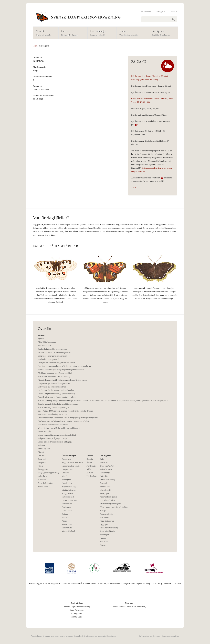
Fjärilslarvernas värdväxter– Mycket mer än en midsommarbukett (64, 421)
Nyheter (41, 339)
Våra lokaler (67, 504)
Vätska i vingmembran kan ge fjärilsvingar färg (56, 394)
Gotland (65, 514)
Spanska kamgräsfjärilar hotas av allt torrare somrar (58, 404)
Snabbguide (67, 480)
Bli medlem (146, 12)
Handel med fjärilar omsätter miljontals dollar (56, 390)
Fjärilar (103, 545)
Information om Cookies (149, 636)
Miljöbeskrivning (69, 487)
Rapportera (66, 459)
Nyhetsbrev (42, 476)
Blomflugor (104, 535)
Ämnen (89, 462)
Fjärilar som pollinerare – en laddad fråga (54, 377)
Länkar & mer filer (69, 500)
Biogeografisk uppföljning (48, 473)
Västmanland (67, 528)
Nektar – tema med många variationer (53, 414)
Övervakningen (101, 33)
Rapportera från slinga (71, 466)
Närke (64, 521)
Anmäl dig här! (44, 449)
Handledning (67, 483)
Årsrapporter (43, 469)
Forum (132, 33)
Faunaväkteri (105, 487)
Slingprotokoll (68, 493)
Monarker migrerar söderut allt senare (53, 425)
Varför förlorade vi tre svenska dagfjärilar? (55, 352)
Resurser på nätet (107, 514)
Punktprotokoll (68, 497)
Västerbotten (67, 524)
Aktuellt (45, 33)
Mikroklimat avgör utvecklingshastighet (54, 407)
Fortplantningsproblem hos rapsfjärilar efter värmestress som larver (64, 366)
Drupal (77, 636)
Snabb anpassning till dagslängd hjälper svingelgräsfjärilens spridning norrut (68, 418)
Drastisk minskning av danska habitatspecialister (57, 397)
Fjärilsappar (104, 517)
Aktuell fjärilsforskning (47, 342)
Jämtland (65, 517)
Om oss (72, 33)
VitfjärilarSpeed (106, 469)
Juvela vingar (105, 473)
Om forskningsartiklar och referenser (52, 349)
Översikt (90, 459)
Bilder (89, 469)
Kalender (41, 445)
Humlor (103, 538)
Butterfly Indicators (45, 483)
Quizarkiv (104, 476)
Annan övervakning (108, 480)
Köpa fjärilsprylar (107, 521)
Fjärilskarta (66, 507)
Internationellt (105, 490)
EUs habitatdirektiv (107, 500)
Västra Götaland (68, 531)
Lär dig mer (163, 33)
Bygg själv (104, 524)
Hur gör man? (67, 469)
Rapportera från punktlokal (73, 462)
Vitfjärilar (104, 462)
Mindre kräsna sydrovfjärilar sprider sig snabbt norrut (59, 428)
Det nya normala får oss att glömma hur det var (56, 363)
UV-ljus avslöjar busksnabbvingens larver (54, 383)
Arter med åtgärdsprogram (110, 504)
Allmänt (90, 473)
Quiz (102, 459)
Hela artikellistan (44, 346)
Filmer (40, 466)
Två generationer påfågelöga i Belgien (53, 438)
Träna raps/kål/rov (107, 466)
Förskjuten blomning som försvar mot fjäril (55, 373)
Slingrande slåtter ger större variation (52, 356)
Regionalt (104, 483)
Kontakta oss (43, 487)
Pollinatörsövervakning (109, 528)
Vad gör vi (42, 462)
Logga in (173, 12)
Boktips (103, 511)
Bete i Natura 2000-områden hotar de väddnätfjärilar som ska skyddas (65, 411)
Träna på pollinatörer (108, 531)
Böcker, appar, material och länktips (114, 507)
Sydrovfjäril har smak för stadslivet (52, 387)
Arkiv (134, 188)
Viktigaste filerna (69, 490)
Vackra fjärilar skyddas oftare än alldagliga (55, 442)
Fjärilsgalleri (91, 476)
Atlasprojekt (105, 493)
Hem (35, 46)
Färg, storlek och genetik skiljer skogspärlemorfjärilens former (62, 380)
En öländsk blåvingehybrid (48, 359)
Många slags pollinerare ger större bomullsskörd (57, 435)
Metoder (65, 476)
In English (160, 12)
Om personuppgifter (170, 636)
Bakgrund (42, 459)
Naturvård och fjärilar (108, 497)
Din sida (41, 452)
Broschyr (65, 473)
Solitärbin (104, 542)
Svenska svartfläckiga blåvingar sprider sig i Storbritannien (61, 370)
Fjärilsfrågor (91, 466)
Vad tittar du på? (44, 432)
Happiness (111, 636)
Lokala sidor (67, 511)
